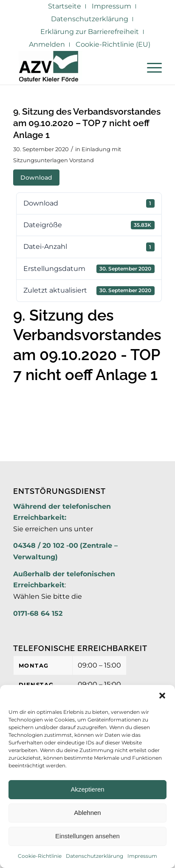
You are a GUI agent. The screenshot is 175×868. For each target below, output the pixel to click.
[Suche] (130, 68)
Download (36, 178)
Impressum (142, 856)
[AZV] (73, 68)
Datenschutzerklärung (95, 856)
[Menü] (150, 68)
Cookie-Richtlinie (40, 856)
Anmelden (47, 44)
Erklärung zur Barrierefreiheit (90, 32)
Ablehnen (87, 813)
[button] (162, 696)
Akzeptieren (87, 789)
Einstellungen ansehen (87, 836)
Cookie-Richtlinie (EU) (113, 44)
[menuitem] (65, 6)
